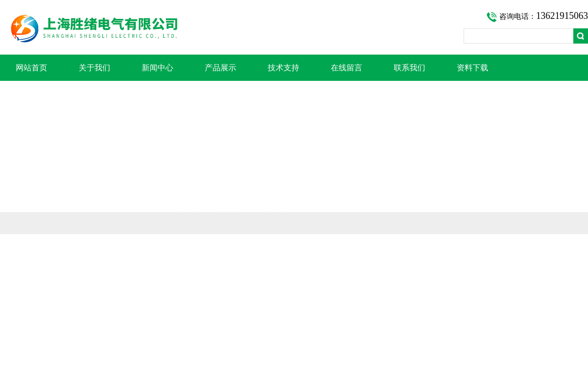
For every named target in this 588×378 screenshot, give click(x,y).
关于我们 (94, 68)
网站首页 (31, 68)
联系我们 (409, 68)
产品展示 (220, 68)
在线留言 (346, 68)
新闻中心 (157, 68)
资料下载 (472, 68)
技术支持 (283, 68)
